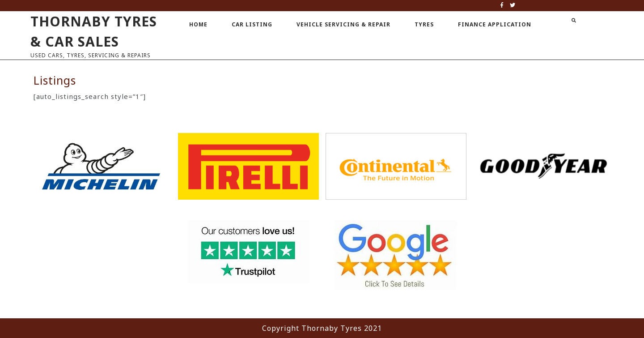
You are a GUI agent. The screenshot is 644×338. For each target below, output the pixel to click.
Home (198, 24)
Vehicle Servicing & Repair (343, 24)
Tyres (424, 24)
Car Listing (252, 24)
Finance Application (495, 24)
